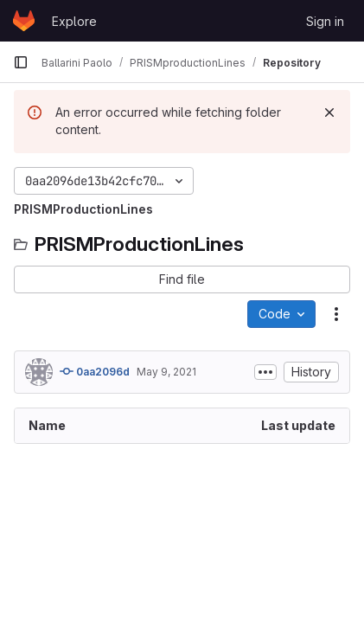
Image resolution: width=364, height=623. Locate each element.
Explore (74, 21)
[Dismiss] (329, 112)
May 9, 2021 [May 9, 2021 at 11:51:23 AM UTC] (166, 372)
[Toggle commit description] (265, 372)
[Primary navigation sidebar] (21, 62)
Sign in (325, 21)
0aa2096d (95, 371)
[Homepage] (24, 21)
